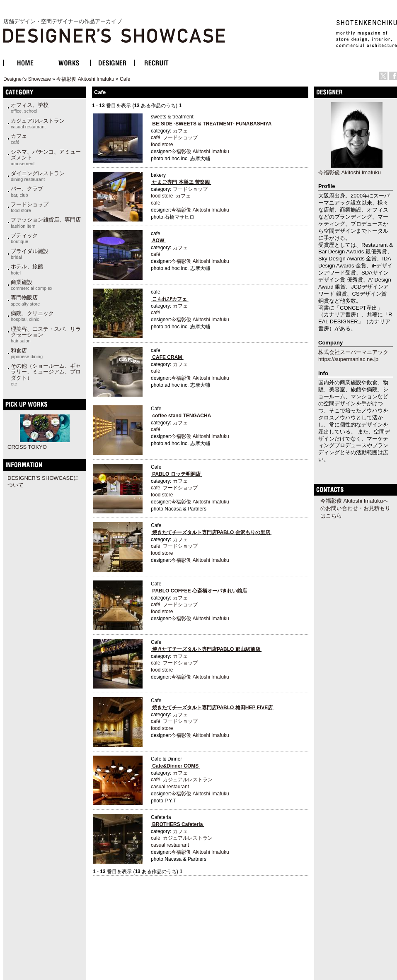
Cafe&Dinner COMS (175, 766)
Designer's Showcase (27, 79)
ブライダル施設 (30, 254)
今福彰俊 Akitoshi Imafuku (85, 79)
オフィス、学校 (30, 108)
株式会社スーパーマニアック (353, 352)
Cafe (125, 79)
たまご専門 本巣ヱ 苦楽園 (181, 182)
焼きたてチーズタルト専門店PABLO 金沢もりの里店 (211, 532)
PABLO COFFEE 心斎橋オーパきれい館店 (199, 591)
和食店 (27, 353)
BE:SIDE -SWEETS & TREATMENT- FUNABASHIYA (212, 124)
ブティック (24, 238)
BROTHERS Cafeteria (177, 824)
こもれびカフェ (169, 299)
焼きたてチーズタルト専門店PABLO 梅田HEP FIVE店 (212, 708)
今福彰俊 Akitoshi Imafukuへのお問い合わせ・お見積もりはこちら (355, 508)
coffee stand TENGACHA (182, 416)
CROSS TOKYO (27, 447)
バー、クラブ (27, 191)
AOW (158, 241)
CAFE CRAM (167, 357)
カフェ (19, 139)
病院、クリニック (32, 316)
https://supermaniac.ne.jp (348, 359)
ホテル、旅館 (27, 269)
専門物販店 (25, 300)
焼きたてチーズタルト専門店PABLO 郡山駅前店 (206, 649)
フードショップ (30, 207)
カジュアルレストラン (38, 123)
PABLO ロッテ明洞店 (176, 474)
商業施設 (31, 285)
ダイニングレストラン (38, 176)
